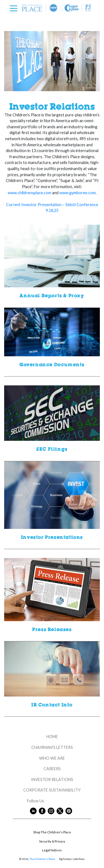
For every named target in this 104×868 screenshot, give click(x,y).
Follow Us (52, 801)
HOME (52, 737)
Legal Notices (52, 850)
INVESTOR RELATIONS (52, 779)
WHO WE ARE (52, 758)
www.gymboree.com (78, 193)
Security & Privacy (52, 841)
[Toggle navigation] (15, 8)
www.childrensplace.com (30, 193)
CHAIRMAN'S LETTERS (52, 747)
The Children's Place (42, 859)
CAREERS (52, 769)
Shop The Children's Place (52, 832)
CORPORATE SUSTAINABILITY (52, 790)
